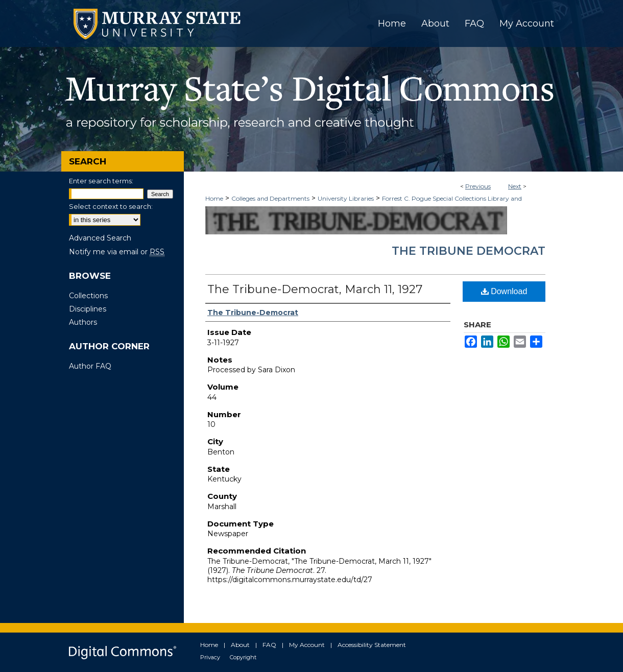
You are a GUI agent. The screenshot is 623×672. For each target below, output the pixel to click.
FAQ (269, 645)
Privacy (210, 657)
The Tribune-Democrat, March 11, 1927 (315, 289)
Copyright (243, 657)
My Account (307, 645)
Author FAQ (90, 366)
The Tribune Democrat (469, 251)
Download (504, 291)
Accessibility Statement (372, 645)
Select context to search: (111, 206)
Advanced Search (100, 238)
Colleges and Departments (270, 198)
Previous (478, 186)
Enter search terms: (101, 181)
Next (515, 186)
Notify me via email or (117, 252)
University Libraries (346, 198)
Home (214, 198)
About (240, 645)
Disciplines (88, 309)
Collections (88, 296)
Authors (83, 322)
